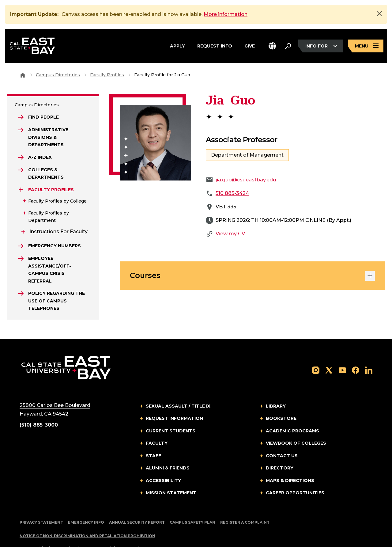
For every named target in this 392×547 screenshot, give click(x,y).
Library (276, 392)
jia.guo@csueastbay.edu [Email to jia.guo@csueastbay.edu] (246, 166)
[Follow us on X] (329, 356)
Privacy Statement (41, 508)
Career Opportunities (295, 479)
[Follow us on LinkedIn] (369, 356)
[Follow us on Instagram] (316, 356)
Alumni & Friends (168, 454)
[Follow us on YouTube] (342, 356)
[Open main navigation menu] (366, 46)
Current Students (171, 417)
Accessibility (163, 466)
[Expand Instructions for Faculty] (23, 218)
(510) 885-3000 (39, 411)
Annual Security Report (137, 508)
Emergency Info (86, 508)
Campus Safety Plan (192, 508)
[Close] (379, 14)
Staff (153, 442)
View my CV (230, 220)
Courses (252, 262)
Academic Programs (292, 417)
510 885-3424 (232, 179)
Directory (280, 454)
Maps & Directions (290, 466)
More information (226, 14)
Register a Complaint (245, 508)
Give (250, 46)
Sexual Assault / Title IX (178, 392)
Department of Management (247, 141)
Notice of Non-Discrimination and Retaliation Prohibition (87, 522)
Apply (177, 46)
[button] (272, 46)
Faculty (157, 429)
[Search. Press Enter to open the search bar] (288, 46)
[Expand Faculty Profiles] (21, 176)
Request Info (215, 46)
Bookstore (281, 404)
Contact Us (282, 442)
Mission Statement (171, 479)
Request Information (174, 404)
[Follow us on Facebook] (356, 356)
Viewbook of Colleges (296, 429)
